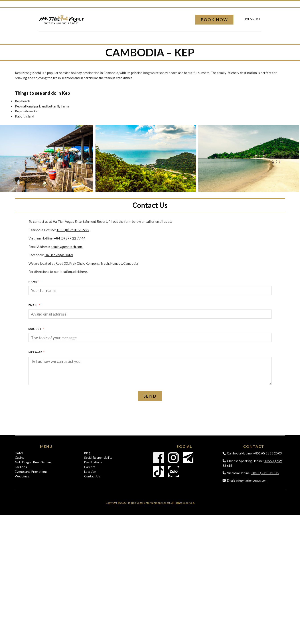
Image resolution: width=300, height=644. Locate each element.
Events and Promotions (31, 472)
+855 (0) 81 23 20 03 (268, 453)
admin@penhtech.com (67, 247)
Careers (90, 467)
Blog (87, 453)
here (84, 272)
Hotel (19, 453)
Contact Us (92, 476)
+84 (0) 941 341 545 (265, 473)
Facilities (21, 467)
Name (34, 282)
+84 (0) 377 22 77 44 (70, 238)
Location (90, 472)
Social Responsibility (98, 457)
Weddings (22, 476)
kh (258, 19)
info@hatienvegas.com (251, 480)
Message (37, 352)
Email (34, 305)
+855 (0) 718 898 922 (73, 230)
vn (252, 19)
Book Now (214, 20)
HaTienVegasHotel (59, 255)
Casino (20, 457)
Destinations (93, 462)
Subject (36, 329)
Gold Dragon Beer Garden (33, 462)
